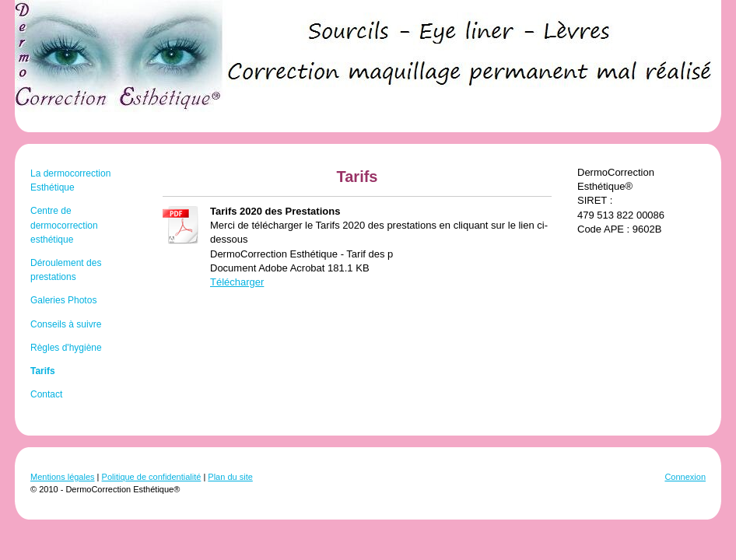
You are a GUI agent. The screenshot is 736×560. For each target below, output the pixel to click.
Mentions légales (63, 477)
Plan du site (230, 477)
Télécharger (237, 282)
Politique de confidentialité (152, 477)
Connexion (685, 477)
